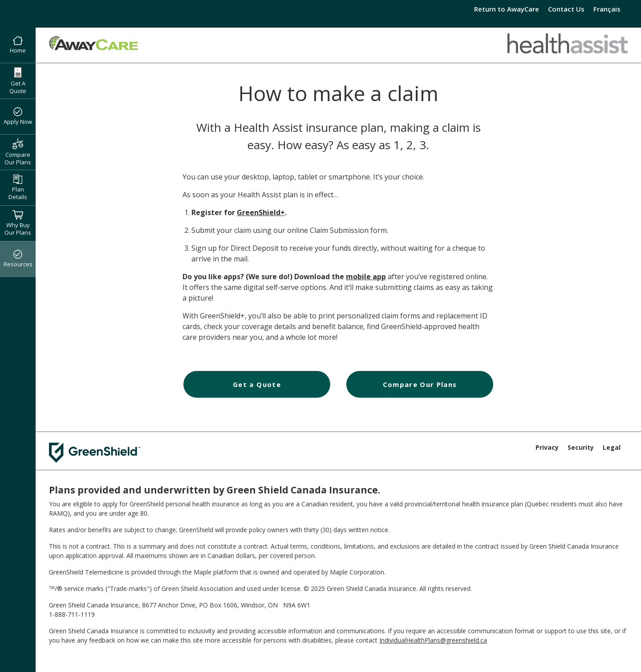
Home (18, 45)
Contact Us (566, 9)
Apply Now (18, 117)
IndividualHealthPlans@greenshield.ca (433, 640)
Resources (18, 259)
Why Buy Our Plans (18, 223)
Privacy (547, 447)
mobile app (366, 277)
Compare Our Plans (18, 152)
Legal (612, 447)
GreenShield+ (261, 212)
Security (581, 447)
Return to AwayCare (507, 9)
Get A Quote (18, 81)
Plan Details (18, 188)
